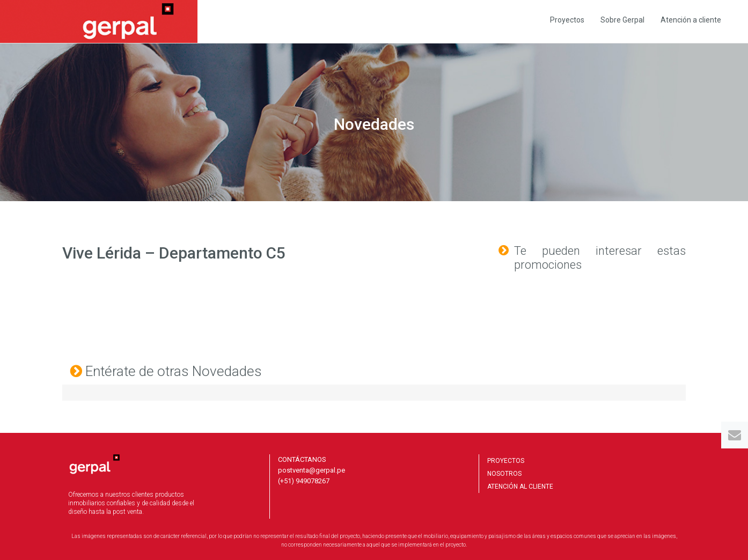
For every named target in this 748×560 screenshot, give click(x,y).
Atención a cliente (691, 20)
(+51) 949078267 (304, 481)
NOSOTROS (504, 474)
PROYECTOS (506, 461)
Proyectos (567, 20)
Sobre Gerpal (622, 20)
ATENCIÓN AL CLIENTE (520, 487)
